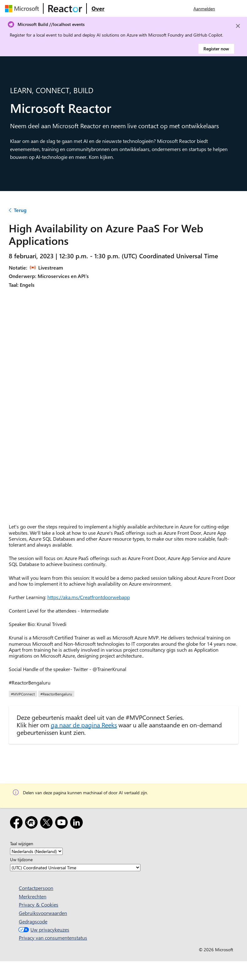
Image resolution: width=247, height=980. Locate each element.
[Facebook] (18, 823)
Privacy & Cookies (39, 904)
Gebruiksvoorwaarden (43, 913)
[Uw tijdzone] (75, 868)
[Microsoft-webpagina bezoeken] (23, 8)
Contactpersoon (36, 888)
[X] (48, 823)
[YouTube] (63, 823)
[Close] (238, 26)
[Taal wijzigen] (36, 851)
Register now (216, 49)
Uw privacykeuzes (43, 929)
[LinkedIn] (78, 823)
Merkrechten (33, 896)
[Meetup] (33, 823)
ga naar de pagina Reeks (84, 725)
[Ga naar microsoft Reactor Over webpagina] (98, 8)
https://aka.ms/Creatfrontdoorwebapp (89, 597)
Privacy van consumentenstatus (53, 938)
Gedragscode (33, 921)
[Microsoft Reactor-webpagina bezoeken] (65, 8)
